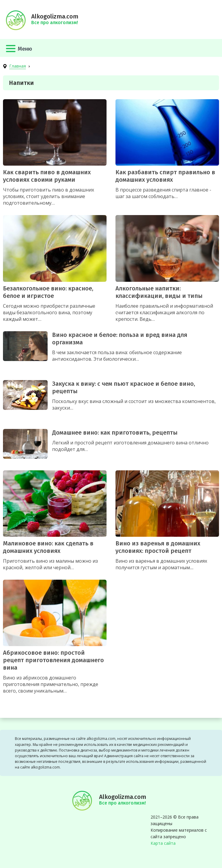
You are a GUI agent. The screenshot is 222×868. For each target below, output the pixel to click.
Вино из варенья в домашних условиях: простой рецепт (158, 547)
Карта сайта (163, 843)
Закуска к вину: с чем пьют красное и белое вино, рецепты (123, 387)
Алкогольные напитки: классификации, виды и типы (159, 292)
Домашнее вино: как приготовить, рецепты (115, 433)
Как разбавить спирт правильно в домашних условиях (165, 176)
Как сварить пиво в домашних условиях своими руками (47, 176)
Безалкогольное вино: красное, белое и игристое (48, 292)
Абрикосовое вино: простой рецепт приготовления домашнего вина (53, 660)
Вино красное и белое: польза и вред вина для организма (120, 339)
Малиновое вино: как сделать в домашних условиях (48, 547)
